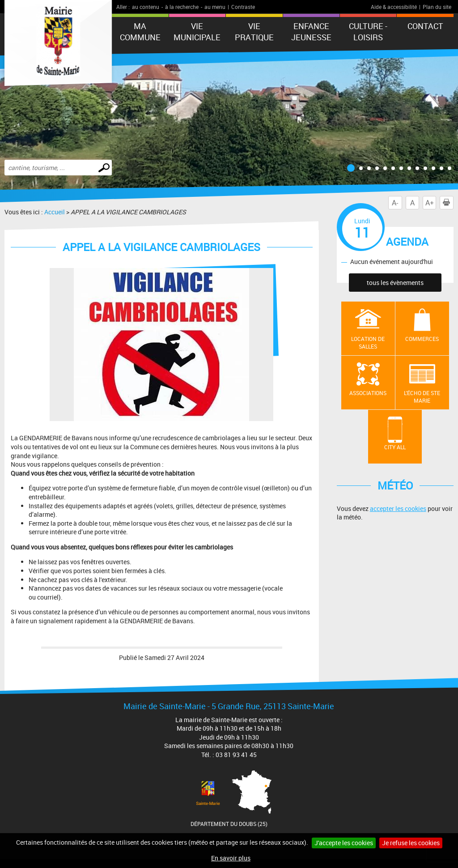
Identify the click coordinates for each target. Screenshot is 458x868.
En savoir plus (231, 858)
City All (395, 447)
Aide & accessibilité (394, 7)
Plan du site (437, 7)
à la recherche (182, 7)
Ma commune (140, 32)
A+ (430, 203)
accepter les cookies (398, 508)
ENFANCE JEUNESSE (311, 32)
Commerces (422, 339)
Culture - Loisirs (368, 32)
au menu (215, 7)
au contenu (146, 7)
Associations (368, 393)
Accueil (55, 212)
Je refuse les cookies (411, 843)
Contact (425, 26)
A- (395, 203)
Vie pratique (254, 32)
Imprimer (448, 203)
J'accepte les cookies (344, 843)
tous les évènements (395, 283)
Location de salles (368, 343)
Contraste (243, 7)
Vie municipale (197, 32)
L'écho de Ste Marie (422, 397)
